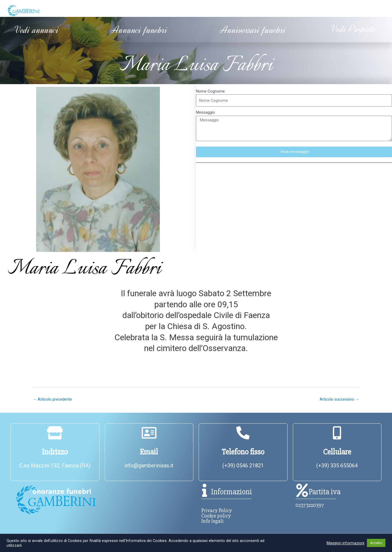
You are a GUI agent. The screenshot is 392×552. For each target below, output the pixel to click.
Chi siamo (92, 10)
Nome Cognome (210, 91)
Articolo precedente (53, 399)
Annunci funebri (139, 30)
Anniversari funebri (253, 30)
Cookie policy (216, 516)
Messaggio (205, 112)
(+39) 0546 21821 (243, 466)
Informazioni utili (184, 10)
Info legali (212, 521)
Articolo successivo (339, 399)
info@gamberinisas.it (149, 466)
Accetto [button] (376, 543)
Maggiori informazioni (345, 543)
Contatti (350, 10)
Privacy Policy (217, 511)
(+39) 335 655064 (337, 466)
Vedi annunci (37, 30)
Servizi (274, 10)
